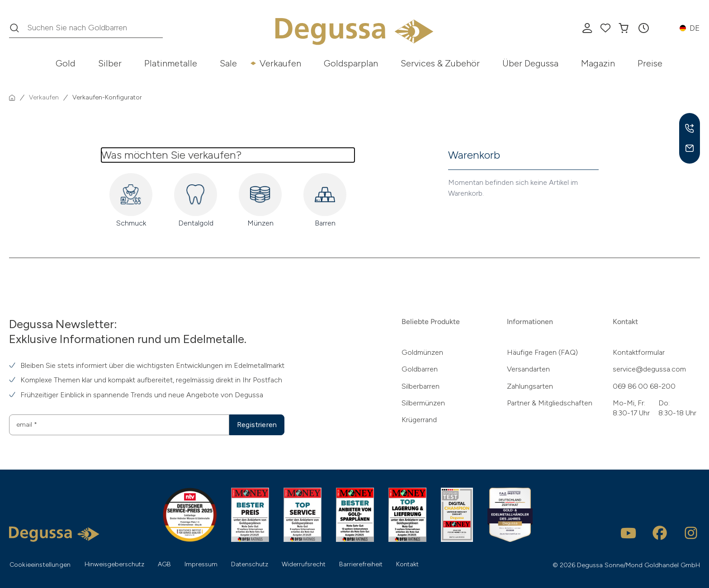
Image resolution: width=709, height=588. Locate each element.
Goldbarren (420, 369)
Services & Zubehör (440, 63)
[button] (643, 28)
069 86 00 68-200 (644, 386)
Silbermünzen (423, 403)
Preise (650, 63)
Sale (228, 63)
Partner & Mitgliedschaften (550, 403)
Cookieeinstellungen (40, 565)
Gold (66, 63)
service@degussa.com (649, 369)
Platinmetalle (171, 63)
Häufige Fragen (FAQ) (542, 352)
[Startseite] (12, 98)
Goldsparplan (351, 63)
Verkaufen (280, 63)
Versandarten (528, 369)
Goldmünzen (422, 352)
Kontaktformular (639, 352)
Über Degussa (530, 63)
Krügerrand (419, 420)
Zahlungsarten (530, 386)
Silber (110, 63)
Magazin (598, 63)
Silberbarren (421, 386)
